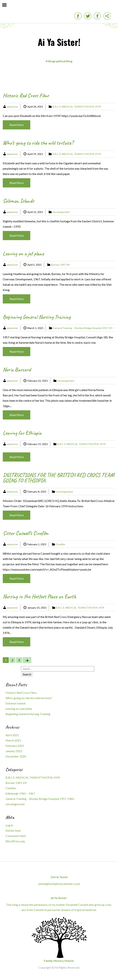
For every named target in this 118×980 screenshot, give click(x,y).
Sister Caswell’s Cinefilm (26, 533)
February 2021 (15, 746)
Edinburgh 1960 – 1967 (20, 793)
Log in (9, 825)
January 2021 (14, 751)
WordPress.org (15, 841)
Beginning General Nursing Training (37, 317)
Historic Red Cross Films (26, 95)
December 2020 (16, 756)
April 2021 (12, 735)
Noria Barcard (17, 370)
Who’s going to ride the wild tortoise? (38, 143)
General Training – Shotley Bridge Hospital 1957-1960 (84, 328)
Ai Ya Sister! (59, 42)
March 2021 (13, 740)
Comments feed (16, 836)
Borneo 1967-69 (60, 265)
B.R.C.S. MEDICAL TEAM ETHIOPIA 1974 (77, 107)
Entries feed (13, 830)
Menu (4, 5)
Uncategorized (61, 212)
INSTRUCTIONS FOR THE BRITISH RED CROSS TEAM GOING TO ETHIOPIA (58, 478)
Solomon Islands (18, 201)
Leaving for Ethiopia (22, 433)
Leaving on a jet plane (23, 254)
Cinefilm (60, 544)
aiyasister (12, 107)
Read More (17, 125)
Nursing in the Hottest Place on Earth (39, 596)
